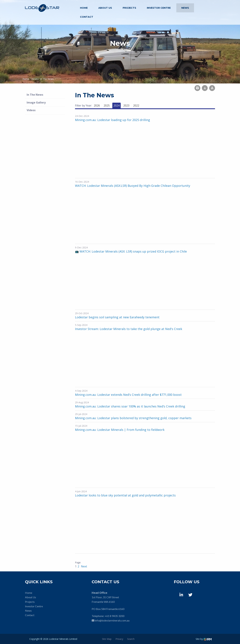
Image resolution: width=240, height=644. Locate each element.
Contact (87, 17)
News (185, 8)
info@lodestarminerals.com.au (112, 620)
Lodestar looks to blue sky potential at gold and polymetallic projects (125, 495)
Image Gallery (36, 102)
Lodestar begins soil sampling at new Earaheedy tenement (117, 317)
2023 (126, 105)
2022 (136, 105)
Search (131, 639)
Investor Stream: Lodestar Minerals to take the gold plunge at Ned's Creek (129, 329)
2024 (116, 105)
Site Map (107, 639)
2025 (107, 105)
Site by (204, 639)
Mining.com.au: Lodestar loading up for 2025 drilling (112, 120)
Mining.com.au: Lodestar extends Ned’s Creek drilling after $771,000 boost (128, 395)
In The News (35, 95)
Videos (31, 110)
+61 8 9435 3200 (114, 616)
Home (84, 8)
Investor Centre (159, 8)
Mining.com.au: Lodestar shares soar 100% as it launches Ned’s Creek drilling (130, 406)
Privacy (119, 639)
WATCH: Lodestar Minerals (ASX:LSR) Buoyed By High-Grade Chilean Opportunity (133, 186)
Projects (129, 8)
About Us (105, 8)
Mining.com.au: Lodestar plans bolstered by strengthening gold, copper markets (133, 418)
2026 (97, 105)
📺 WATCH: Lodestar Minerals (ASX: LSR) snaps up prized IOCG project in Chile (131, 251)
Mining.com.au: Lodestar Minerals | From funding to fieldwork (120, 430)
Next (84, 566)
